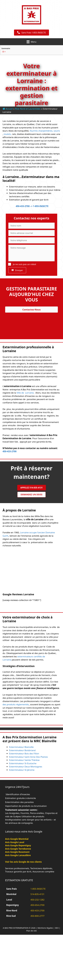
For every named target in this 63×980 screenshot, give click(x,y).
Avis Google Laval (15, 842)
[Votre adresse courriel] (31, 233)
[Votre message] (31, 253)
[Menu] (31, 42)
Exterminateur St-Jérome (22, 770)
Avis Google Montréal (17, 839)
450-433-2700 (10, 451)
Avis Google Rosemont (17, 852)
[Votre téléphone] (31, 240)
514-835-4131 (37, 894)
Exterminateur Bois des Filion (24, 754)
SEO (57, 928)
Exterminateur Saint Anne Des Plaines (28, 757)
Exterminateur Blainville (21, 747)
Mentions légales (45, 928)
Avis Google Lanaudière (18, 855)
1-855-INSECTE (38, 889)
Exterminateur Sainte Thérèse (24, 760)
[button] (17, 270)
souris (57, 131)
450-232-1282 (37, 900)
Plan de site (31, 931)
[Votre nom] (31, 226)
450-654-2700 (37, 905)
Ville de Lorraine (25, 393)
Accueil (8, 109)
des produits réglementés (16, 704)
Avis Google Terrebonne (18, 849)
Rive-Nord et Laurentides (28, 109)
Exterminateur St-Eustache (23, 763)
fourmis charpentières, (41, 131)
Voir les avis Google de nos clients (23, 862)
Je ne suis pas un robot (22, 264)
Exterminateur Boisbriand (22, 750)
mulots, (8, 134)
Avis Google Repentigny (18, 845)
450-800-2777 (37, 916)
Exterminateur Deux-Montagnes (26, 767)
